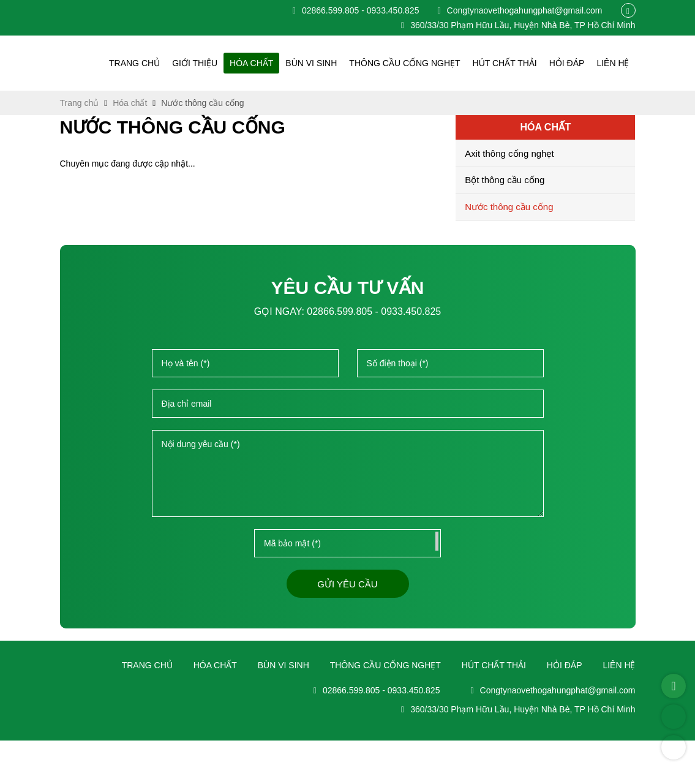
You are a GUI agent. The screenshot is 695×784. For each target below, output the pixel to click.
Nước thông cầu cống (512, 208)
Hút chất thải (511, 63)
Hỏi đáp (570, 63)
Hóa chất (270, 63)
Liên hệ (614, 63)
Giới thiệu (216, 63)
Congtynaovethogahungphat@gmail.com (515, 10)
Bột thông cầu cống (505, 181)
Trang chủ (158, 63)
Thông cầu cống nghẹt (416, 63)
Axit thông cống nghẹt (509, 154)
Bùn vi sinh (328, 63)
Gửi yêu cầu (347, 585)
